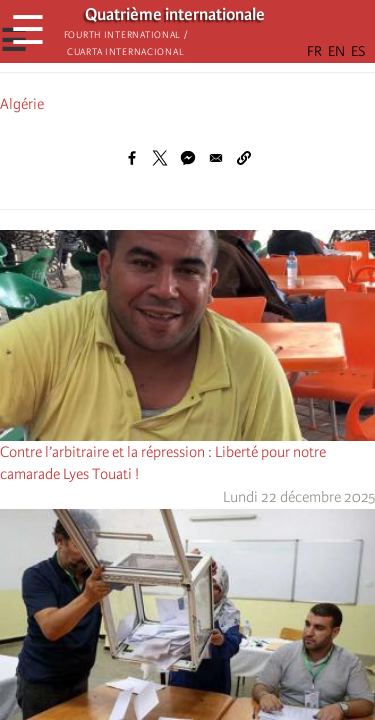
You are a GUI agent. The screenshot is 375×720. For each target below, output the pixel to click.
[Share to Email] (216, 158)
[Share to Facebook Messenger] (188, 158)
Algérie (22, 104)
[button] (244, 158)
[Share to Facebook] (132, 158)
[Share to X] (160, 158)
